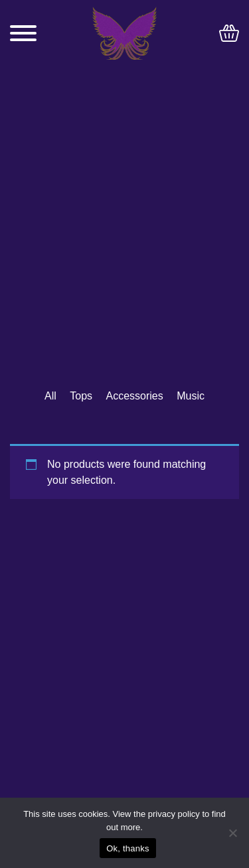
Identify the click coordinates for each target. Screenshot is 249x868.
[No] (232, 833)
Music (191, 396)
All (50, 396)
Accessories (135, 396)
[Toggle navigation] (23, 33)
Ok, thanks (128, 848)
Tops (81, 396)
